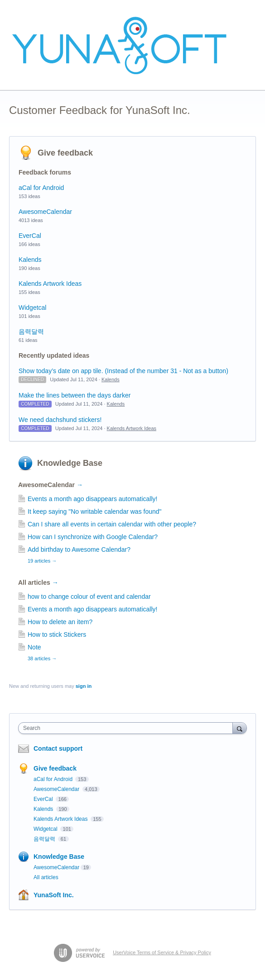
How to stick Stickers (57, 634)
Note (34, 647)
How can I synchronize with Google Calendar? (93, 537)
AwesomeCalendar (45, 212)
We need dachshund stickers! (60, 420)
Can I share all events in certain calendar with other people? (112, 524)
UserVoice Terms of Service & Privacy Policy (162, 952)
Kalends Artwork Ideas (50, 284)
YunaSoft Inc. (54, 895)
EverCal (30, 236)
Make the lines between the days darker (75, 395)
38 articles (42, 658)
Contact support (58, 748)
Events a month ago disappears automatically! (92, 499)
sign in (84, 686)
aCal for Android (41, 188)
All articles (38, 582)
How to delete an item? (60, 622)
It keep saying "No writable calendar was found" (95, 511)
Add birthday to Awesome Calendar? (79, 549)
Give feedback (65, 153)
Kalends (30, 260)
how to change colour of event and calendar (89, 597)
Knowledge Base (70, 463)
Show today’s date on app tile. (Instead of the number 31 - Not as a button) (123, 371)
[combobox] (128, 728)
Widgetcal (32, 308)
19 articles (42, 561)
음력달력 (31, 331)
